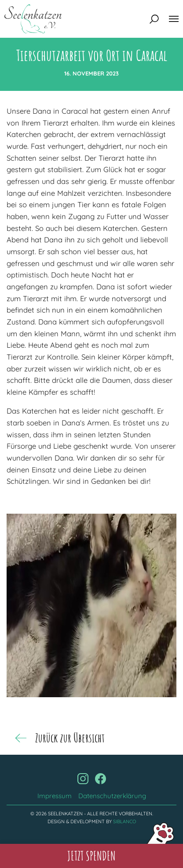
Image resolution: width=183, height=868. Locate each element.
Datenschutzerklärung (112, 796)
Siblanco (124, 821)
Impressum (55, 796)
